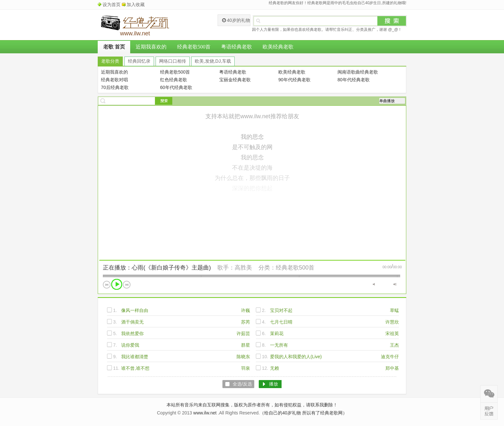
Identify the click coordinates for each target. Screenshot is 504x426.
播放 (117, 284)
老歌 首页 (114, 47)
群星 (246, 345)
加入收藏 (136, 4)
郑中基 (392, 368)
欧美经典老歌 (278, 47)
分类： (267, 268)
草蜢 (394, 310)
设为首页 (112, 4)
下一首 (127, 285)
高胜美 (243, 268)
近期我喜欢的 (151, 47)
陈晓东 (243, 357)
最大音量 (395, 284)
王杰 (394, 345)
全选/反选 (242, 384)
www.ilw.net (205, 413)
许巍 (246, 310)
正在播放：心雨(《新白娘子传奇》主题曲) (157, 268)
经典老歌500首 (194, 47)
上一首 (107, 285)
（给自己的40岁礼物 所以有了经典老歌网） (303, 413)
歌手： (226, 268)
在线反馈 (489, 411)
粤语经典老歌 (237, 47)
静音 (374, 284)
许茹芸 (243, 333)
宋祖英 (392, 333)
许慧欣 (392, 322)
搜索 (392, 21)
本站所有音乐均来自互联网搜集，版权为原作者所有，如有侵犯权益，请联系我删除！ (252, 405)
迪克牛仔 (390, 357)
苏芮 (246, 322)
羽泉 (246, 368)
